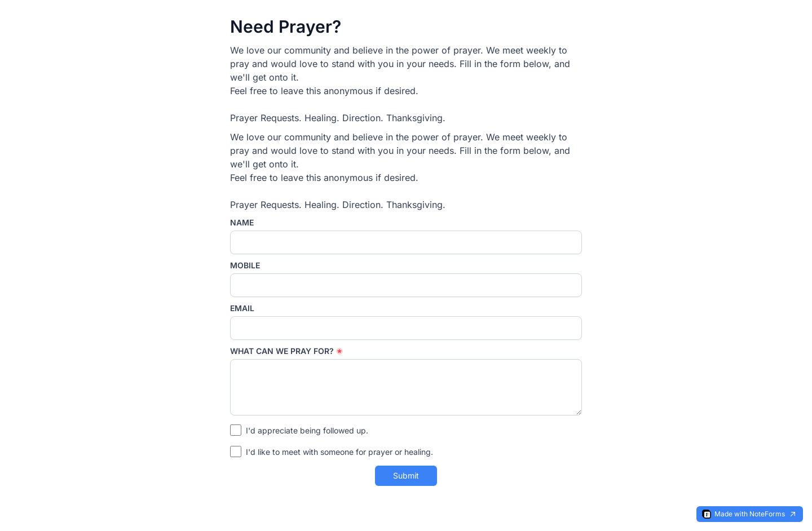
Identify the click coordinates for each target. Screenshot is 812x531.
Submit (406, 475)
